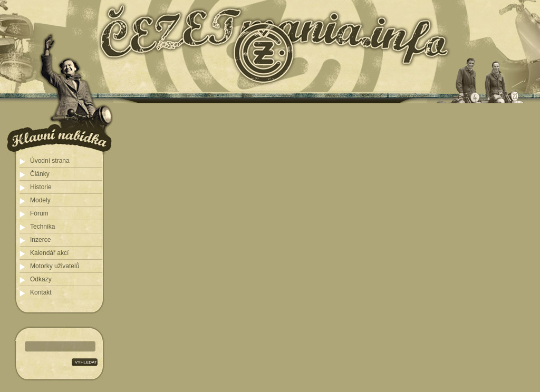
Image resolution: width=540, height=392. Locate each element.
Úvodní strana (50, 161)
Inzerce (40, 240)
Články (40, 174)
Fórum (39, 213)
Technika (42, 227)
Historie (41, 187)
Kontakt (41, 292)
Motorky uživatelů (55, 266)
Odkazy (41, 279)
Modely (40, 200)
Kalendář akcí (49, 253)
